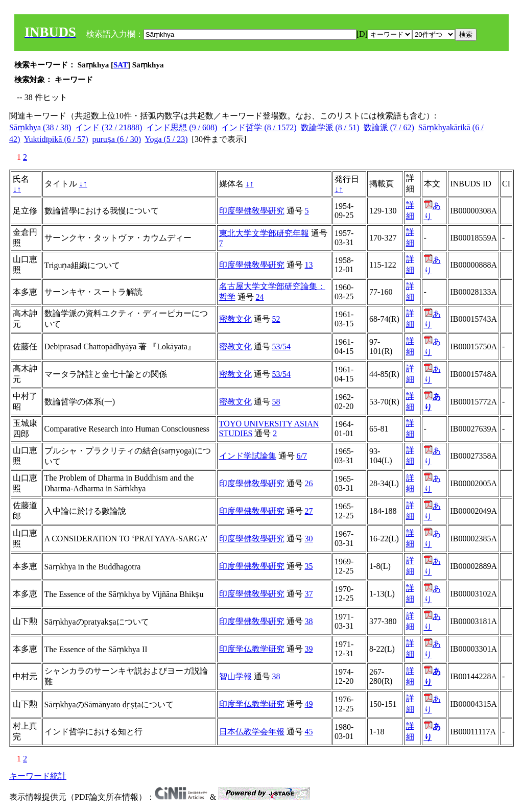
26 (309, 483)
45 (309, 732)
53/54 (281, 347)
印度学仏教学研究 (252, 649)
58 (276, 402)
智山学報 (235, 676)
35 (309, 566)
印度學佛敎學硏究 (252, 211)
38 (309, 621)
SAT (121, 65)
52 (276, 319)
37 (309, 594)
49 (309, 704)
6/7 (302, 456)
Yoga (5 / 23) (166, 139)
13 (309, 265)
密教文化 (235, 319)
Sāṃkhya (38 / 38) (40, 127)
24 (260, 297)
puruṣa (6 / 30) (117, 139)
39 (309, 649)
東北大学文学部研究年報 (264, 233)
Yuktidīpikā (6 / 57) (56, 139)
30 (309, 539)
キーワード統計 (38, 776)
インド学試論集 (248, 456)
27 (309, 511)
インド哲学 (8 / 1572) (259, 127)
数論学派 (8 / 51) (330, 127)
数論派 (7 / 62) (389, 127)
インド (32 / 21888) (109, 127)
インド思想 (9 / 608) (182, 127)
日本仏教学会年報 (252, 732)
